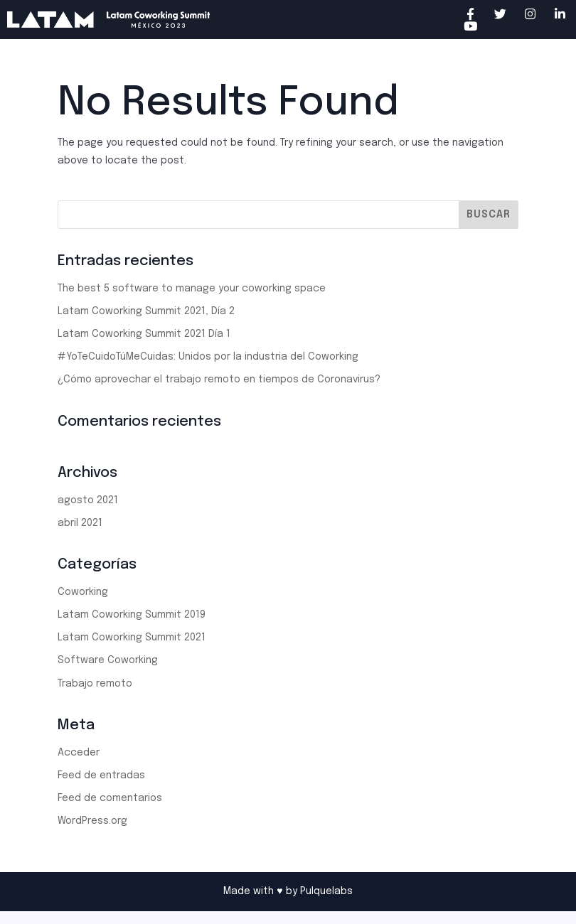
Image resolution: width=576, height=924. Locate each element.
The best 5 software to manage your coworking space (192, 289)
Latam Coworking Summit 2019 (132, 615)
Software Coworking (108, 660)
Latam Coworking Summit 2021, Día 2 (146, 311)
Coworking (83, 592)
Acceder (79, 753)
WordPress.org (92, 821)
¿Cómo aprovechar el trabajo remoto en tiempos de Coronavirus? (219, 380)
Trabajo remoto (95, 684)
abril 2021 (80, 523)
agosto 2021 (88, 500)
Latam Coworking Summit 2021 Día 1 (144, 334)
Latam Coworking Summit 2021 (132, 638)
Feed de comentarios (110, 798)
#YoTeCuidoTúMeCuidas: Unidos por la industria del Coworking (208, 357)
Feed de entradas (101, 775)
